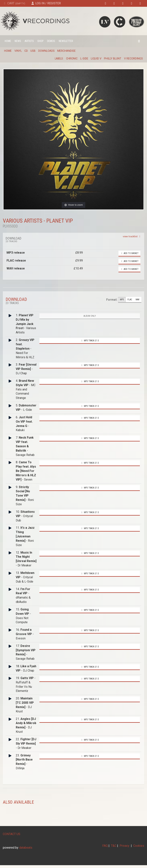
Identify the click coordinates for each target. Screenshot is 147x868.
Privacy (124, 846)
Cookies (139, 846)
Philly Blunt (113, 59)
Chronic (72, 59)
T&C (114, 846)
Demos (51, 41)
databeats (26, 848)
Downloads (46, 51)
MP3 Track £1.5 (90, 341)
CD (26, 51)
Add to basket (129, 253)
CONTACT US (12, 834)
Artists (29, 41)
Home (8, 41)
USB (33, 51)
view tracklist (132, 236)
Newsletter (66, 41)
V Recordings (133, 59)
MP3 (122, 300)
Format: (112, 300)
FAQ (105, 846)
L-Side (84, 59)
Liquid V (96, 59)
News (18, 41)
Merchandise (66, 51)
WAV (138, 300)
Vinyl (18, 51)
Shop (40, 41)
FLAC (130, 300)
